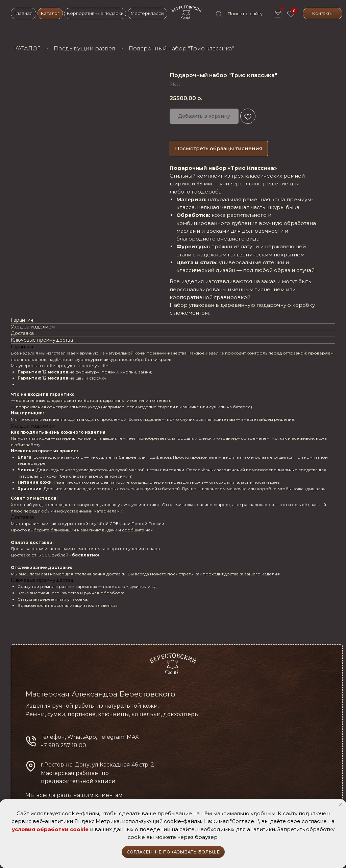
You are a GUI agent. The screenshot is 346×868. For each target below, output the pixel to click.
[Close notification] (341, 804)
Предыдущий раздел (84, 49)
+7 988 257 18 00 (63, 745)
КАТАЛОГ (27, 49)
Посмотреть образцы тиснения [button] (219, 148)
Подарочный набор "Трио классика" (181, 49)
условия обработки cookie (50, 829)
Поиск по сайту (245, 14)
